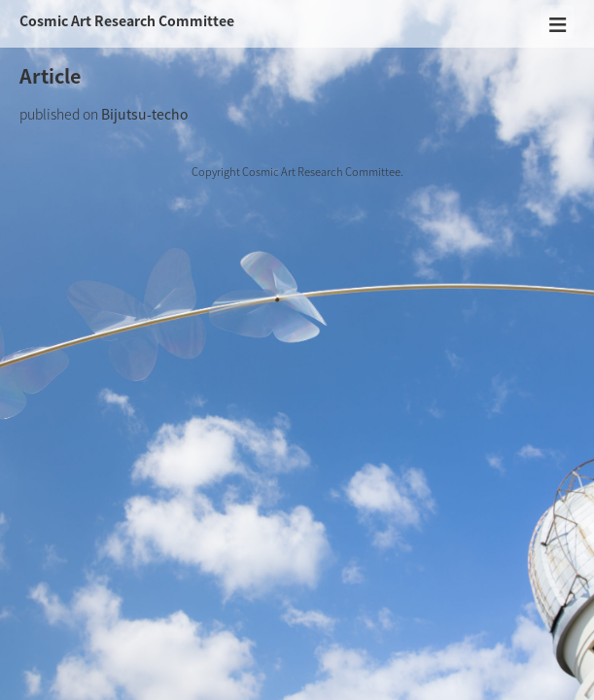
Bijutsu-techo (144, 114)
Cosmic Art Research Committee (127, 20)
